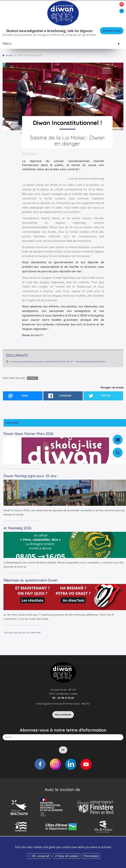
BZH (122, 11)
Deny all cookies (67, 856)
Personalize (91, 856)
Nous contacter (63, 715)
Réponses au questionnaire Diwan (31, 580)
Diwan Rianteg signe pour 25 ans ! (31, 476)
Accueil (9, 55)
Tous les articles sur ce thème (22, 632)
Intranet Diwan (112, 31)
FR (122, 4)
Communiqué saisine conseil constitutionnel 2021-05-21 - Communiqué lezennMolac (58, 362)
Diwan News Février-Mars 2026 (29, 434)
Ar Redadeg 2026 (17, 528)
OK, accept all (39, 856)
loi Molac (32, 378)
